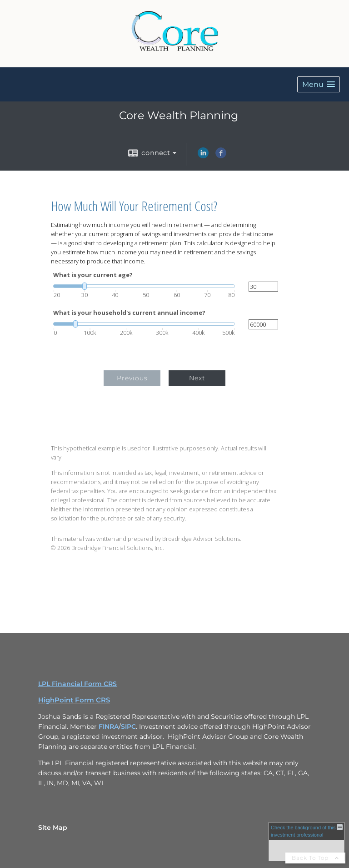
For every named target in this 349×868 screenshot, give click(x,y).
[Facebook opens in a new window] (221, 156)
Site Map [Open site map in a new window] (53, 828)
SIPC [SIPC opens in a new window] (128, 727)
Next (197, 378)
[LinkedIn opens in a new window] (203, 156)
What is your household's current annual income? (129, 313)
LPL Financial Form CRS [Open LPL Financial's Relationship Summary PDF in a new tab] (77, 684)
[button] (319, 84)
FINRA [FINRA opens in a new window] (109, 727)
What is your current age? (93, 275)
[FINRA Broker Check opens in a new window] (307, 842)
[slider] (144, 286)
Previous (132, 378)
